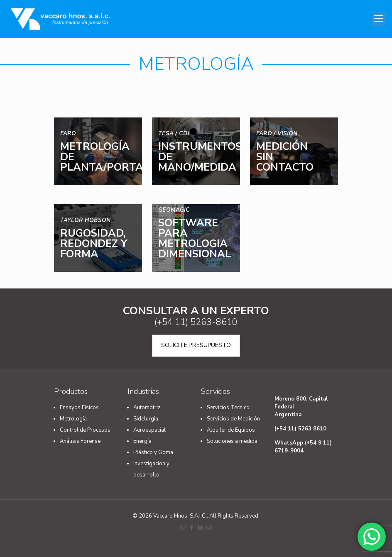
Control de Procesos (85, 430)
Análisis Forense (80, 441)
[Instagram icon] (209, 528)
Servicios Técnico (228, 408)
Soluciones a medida (232, 441)
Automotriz (147, 408)
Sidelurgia (146, 419)
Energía (142, 441)
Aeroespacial (149, 430)
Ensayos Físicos (79, 408)
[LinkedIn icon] (200, 528)
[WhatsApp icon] (183, 528)
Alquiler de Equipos (231, 430)
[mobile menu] (379, 19)
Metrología (73, 419)
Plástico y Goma (153, 452)
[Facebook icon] (192, 528)
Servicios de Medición (233, 419)
